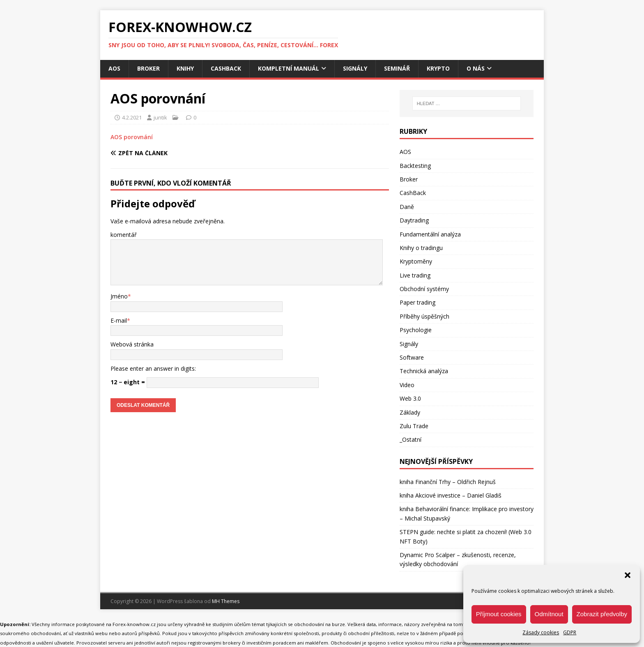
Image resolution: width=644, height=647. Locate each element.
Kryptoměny (416, 261)
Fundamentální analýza (430, 234)
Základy (410, 412)
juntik (160, 117)
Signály (355, 68)
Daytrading (414, 220)
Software (412, 357)
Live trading (415, 275)
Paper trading (417, 302)
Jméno (119, 296)
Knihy (185, 68)
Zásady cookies (541, 632)
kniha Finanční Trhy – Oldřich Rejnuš (448, 482)
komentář (124, 235)
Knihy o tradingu (421, 248)
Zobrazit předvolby (602, 614)
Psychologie (416, 330)
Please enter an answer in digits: (153, 368)
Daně (407, 207)
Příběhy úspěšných (424, 316)
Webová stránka (132, 344)
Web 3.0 (410, 398)
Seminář (397, 68)
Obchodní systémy (424, 289)
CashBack (226, 68)
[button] (628, 575)
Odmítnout (549, 614)
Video (407, 385)
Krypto (438, 68)
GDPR (570, 632)
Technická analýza (424, 371)
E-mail (119, 320)
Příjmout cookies (499, 614)
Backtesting (415, 166)
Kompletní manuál (289, 68)
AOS (114, 68)
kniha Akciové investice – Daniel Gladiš (451, 495)
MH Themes (226, 601)
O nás (476, 68)
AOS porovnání (132, 137)
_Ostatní (411, 439)
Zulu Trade (414, 426)
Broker (148, 68)
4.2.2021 (132, 117)
